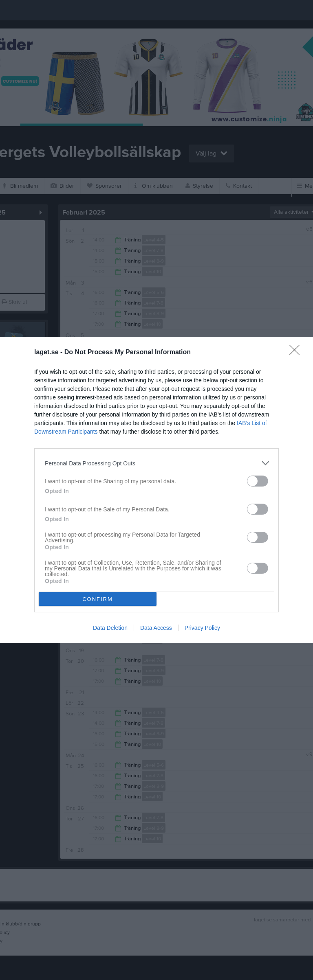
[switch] (258, 481)
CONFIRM (98, 599)
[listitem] (156, 463)
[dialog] (156, 490)
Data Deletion (110, 628)
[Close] (297, 353)
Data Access (156, 628)
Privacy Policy (202, 628)
